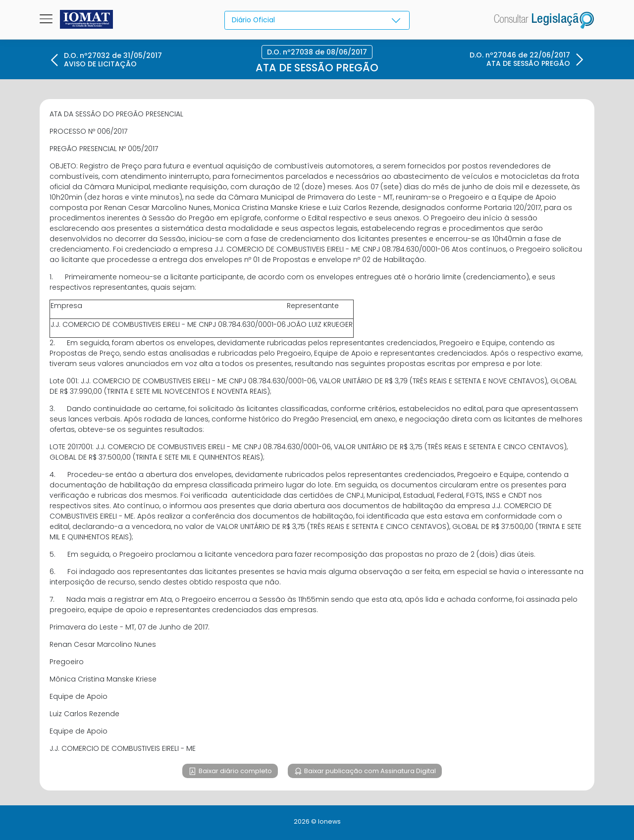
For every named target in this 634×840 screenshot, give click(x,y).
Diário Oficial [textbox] (254, 20)
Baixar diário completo (235, 771)
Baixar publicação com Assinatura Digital (369, 771)
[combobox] (317, 20)
